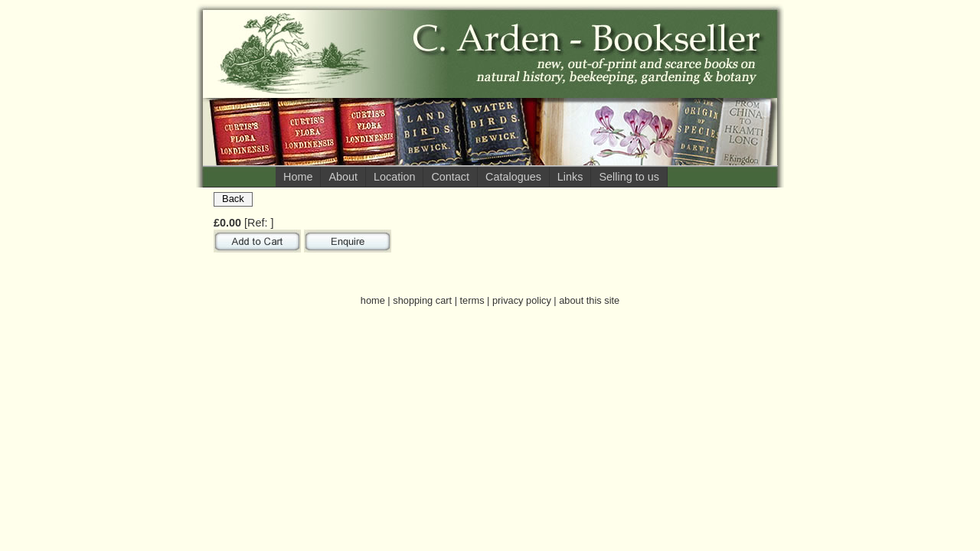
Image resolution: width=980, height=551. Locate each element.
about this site (589, 300)
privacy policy (522, 300)
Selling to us (629, 177)
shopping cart (422, 300)
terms (472, 300)
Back (233, 199)
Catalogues (513, 177)
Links (570, 177)
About (343, 177)
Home (298, 177)
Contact (450, 177)
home (373, 300)
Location (394, 177)
